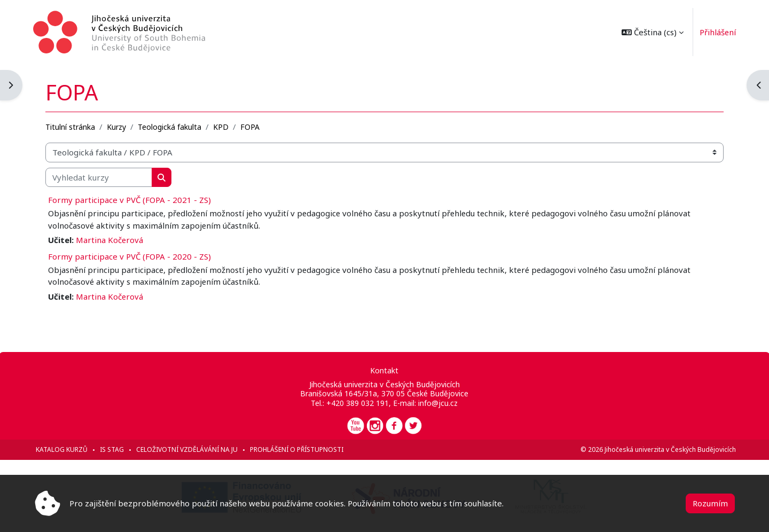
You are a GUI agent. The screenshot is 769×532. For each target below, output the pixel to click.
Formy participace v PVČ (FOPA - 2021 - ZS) (131, 200)
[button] (651, 32)
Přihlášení (716, 32)
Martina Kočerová (111, 240)
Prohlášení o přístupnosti (298, 449)
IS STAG (113, 449)
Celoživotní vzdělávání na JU (188, 449)
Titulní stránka (71, 126)
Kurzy (117, 126)
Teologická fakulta (171, 126)
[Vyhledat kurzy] (100, 177)
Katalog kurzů (63, 449)
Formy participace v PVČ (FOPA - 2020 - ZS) (131, 256)
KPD (222, 126)
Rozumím (710, 503)
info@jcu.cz (438, 403)
